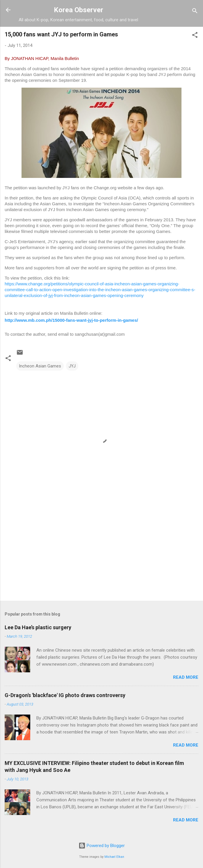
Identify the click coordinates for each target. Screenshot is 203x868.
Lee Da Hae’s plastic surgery (38, 627)
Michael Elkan (114, 857)
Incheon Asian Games (40, 366)
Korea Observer (79, 10)
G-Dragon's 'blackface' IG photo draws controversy (65, 695)
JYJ (72, 366)
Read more (186, 677)
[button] (195, 36)
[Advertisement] (101, 551)
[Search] (195, 12)
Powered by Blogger (102, 846)
